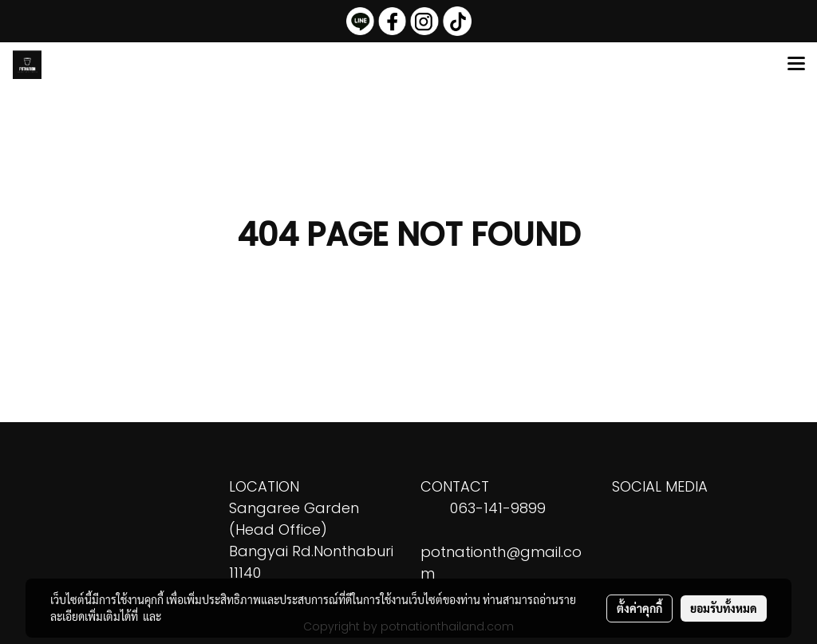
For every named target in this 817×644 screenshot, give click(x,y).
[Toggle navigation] (796, 65)
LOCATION (264, 486)
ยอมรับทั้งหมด (724, 608)
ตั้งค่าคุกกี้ (639, 608)
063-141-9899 (498, 508)
